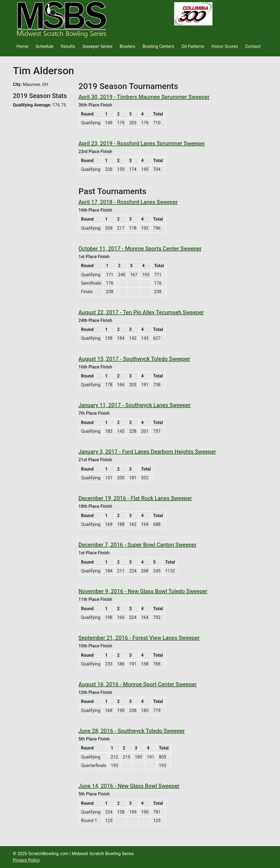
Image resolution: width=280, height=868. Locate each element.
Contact (253, 46)
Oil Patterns (193, 46)
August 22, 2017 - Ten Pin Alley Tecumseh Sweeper (141, 312)
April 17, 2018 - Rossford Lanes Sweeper (128, 202)
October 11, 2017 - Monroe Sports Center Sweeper (140, 249)
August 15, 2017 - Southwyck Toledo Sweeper (134, 359)
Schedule (44, 46)
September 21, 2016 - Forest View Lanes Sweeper (139, 638)
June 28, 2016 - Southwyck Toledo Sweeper (132, 731)
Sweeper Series (97, 46)
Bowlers (128, 46)
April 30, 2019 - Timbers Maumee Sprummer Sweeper (144, 97)
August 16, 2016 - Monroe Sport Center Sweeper (138, 684)
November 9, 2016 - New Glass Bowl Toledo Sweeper (143, 591)
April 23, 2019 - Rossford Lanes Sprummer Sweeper (142, 143)
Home (22, 46)
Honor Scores (225, 46)
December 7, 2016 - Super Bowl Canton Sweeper (138, 545)
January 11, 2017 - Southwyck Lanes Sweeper (135, 405)
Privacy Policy (26, 860)
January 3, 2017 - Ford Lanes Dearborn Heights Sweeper (147, 452)
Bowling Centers (158, 46)
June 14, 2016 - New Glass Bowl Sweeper (129, 786)
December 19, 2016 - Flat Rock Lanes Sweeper (135, 498)
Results (68, 46)
